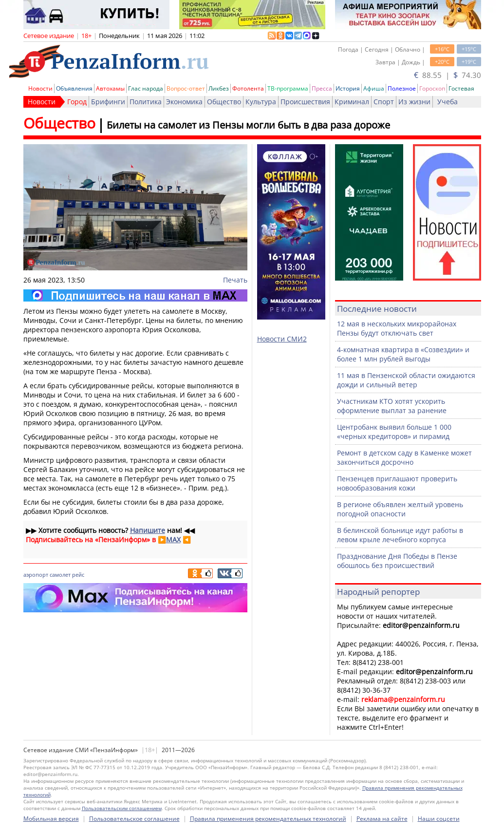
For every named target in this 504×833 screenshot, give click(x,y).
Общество (224, 102)
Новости (40, 88)
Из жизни (414, 102)
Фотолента (248, 88)
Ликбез (219, 88)
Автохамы (110, 88)
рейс (78, 575)
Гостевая (461, 88)
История (348, 88)
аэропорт (36, 575)
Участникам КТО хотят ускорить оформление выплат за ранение (392, 406)
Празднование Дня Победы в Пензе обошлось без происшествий (397, 561)
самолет (60, 575)
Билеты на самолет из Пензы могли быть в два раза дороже (248, 125)
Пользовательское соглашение (134, 819)
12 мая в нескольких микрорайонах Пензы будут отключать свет (397, 328)
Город (77, 102)
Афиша (374, 88)
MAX (173, 540)
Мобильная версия (51, 819)
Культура (261, 102)
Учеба (448, 102)
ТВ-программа (288, 88)
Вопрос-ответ (186, 88)
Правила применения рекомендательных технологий (268, 819)
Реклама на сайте (382, 819)
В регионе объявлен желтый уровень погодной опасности (400, 509)
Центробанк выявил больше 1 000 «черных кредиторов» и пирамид (394, 432)
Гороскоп (432, 88)
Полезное (402, 88)
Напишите (148, 530)
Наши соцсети (439, 819)
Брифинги (108, 102)
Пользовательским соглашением (122, 808)
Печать (235, 280)
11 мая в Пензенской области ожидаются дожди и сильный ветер (406, 380)
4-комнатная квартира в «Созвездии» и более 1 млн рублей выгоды (403, 354)
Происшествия (305, 102)
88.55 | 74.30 (448, 75)
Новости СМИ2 (282, 339)
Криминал (352, 102)
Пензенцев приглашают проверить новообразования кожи (397, 483)
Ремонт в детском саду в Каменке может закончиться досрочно (404, 457)
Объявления (74, 88)
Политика (146, 102)
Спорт (384, 102)
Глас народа (146, 88)
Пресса (322, 88)
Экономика (184, 102)
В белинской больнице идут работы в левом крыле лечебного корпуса (400, 535)
